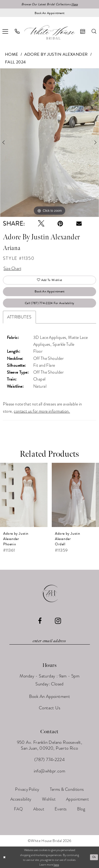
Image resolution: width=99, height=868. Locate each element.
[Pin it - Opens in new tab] (60, 223)
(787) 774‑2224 (49, 760)
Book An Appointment (50, 291)
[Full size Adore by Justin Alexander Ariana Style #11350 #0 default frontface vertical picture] (49, 143)
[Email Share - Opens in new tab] (79, 223)
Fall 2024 (15, 62)
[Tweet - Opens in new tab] (41, 223)
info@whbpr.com (50, 771)
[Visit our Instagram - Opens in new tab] (58, 621)
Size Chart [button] (12, 269)
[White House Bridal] (50, 32)
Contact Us (49, 708)
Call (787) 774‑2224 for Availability (49, 303)
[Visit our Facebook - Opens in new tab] (40, 621)
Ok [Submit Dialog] (94, 857)
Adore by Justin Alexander (56, 54)
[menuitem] (17, 31)
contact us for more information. (42, 411)
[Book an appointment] (49, 13)
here (56, 865)
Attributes (19, 317)
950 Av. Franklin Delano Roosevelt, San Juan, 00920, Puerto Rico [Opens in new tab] (50, 745)
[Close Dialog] (4, 857)
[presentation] (24, 495)
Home (12, 54)
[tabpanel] (49, 143)
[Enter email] (50, 641)
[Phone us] (17, 31)
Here (74, 4)
